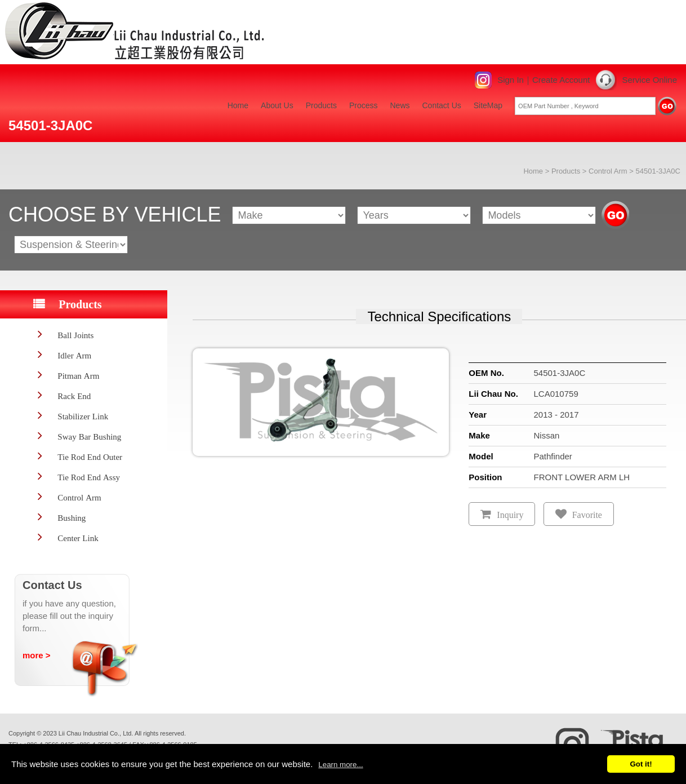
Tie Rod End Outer (90, 457)
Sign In (511, 80)
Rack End (74, 396)
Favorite (587, 515)
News (400, 105)
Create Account (561, 80)
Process (364, 105)
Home (238, 105)
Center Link (78, 538)
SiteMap (488, 105)
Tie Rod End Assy (89, 477)
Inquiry (510, 515)
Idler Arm (74, 355)
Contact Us (442, 105)
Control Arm (608, 171)
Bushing (72, 518)
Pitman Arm (78, 376)
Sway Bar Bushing (89, 437)
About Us (277, 105)
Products (321, 105)
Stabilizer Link (83, 416)
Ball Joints (75, 335)
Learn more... (340, 765)
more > (37, 655)
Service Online (649, 80)
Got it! (641, 764)
